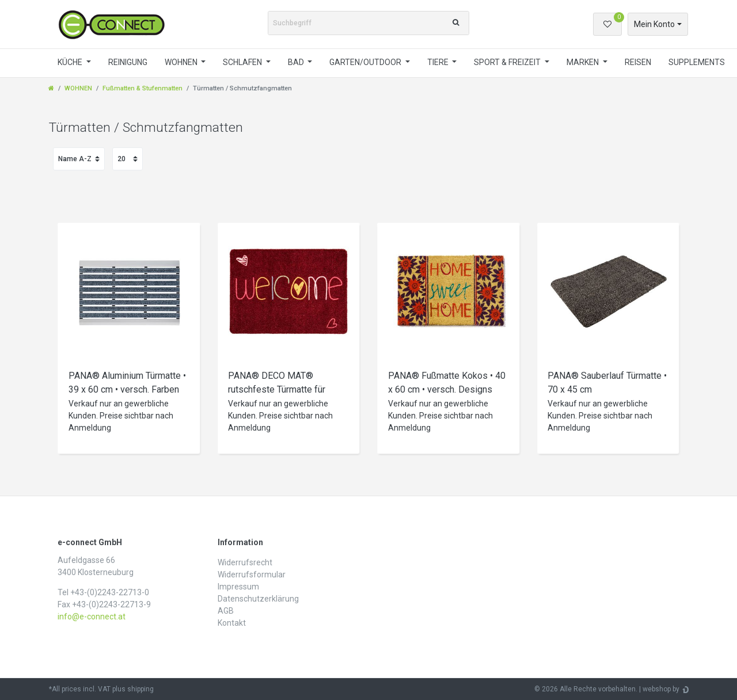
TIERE (439, 62)
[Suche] (456, 23)
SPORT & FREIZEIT (508, 62)
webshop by (661, 689)
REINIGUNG (128, 62)
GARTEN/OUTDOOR (366, 62)
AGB (226, 611)
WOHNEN (182, 62)
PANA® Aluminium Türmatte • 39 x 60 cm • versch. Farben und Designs (127, 384)
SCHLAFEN (243, 62)
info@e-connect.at (92, 617)
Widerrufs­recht (245, 562)
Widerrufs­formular (252, 575)
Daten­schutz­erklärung (258, 599)
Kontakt (232, 623)
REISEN (638, 62)
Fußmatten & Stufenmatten (143, 88)
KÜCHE (71, 62)
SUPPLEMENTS (697, 62)
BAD (297, 62)
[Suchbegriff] (356, 23)
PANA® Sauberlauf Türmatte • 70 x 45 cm (607, 383)
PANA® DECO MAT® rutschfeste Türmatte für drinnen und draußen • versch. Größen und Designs (286, 384)
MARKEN (584, 62)
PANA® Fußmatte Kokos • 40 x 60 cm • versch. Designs (447, 383)
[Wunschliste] (607, 24)
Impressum (238, 587)
